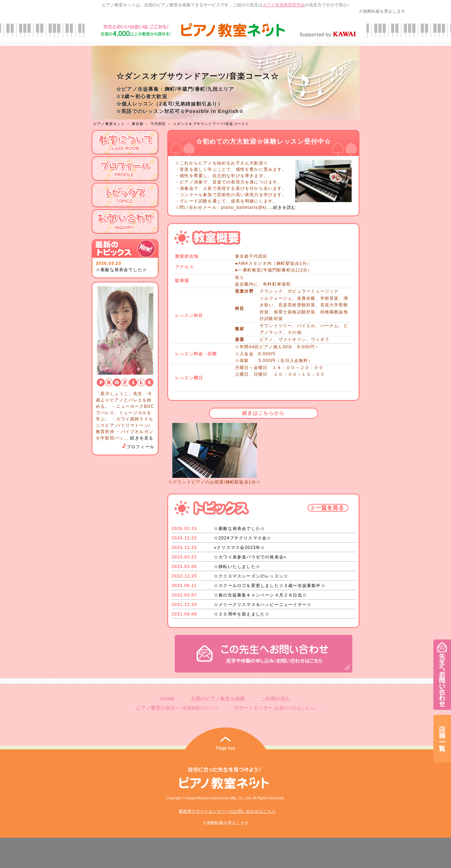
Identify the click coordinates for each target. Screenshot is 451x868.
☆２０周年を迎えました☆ (242, 614)
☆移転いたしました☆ (237, 567)
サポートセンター (274, 708)
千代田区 (158, 124)
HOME (168, 699)
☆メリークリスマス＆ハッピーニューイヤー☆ (263, 605)
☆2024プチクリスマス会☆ (243, 538)
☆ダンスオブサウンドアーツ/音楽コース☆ (211, 124)
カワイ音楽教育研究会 (284, 5)
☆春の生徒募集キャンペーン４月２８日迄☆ (260, 595)
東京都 (138, 124)
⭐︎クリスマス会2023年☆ (239, 548)
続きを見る (142, 438)
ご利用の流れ (276, 699)
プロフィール (138, 447)
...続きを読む (281, 207)
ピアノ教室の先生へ (177, 708)
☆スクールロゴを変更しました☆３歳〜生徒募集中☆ (270, 586)
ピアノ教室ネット (109, 124)
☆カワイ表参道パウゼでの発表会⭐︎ (250, 557)
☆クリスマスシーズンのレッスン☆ (251, 576)
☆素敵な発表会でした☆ (121, 270)
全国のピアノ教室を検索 (218, 699)
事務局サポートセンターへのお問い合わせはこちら (227, 811)
